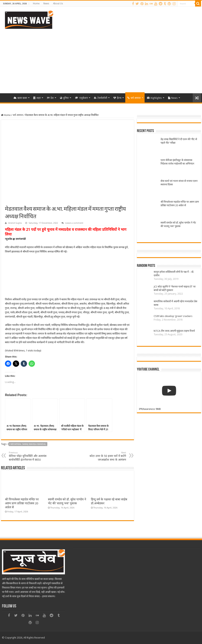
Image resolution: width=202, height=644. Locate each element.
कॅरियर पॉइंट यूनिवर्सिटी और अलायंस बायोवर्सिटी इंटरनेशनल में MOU (29, 456)
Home (36, 4)
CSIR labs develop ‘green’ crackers (173, 316)
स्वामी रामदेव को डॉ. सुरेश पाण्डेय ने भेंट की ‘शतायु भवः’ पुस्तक (178, 224)
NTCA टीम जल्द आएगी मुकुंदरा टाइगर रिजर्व (174, 331)
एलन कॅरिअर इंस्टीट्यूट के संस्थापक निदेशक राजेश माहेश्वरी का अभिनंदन (177, 162)
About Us (58, 4)
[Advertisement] (101, 60)
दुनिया (64, 98)
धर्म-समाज (134, 98)
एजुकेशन (81, 98)
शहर (37, 98)
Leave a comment (74, 223)
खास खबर (20, 98)
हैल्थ (117, 98)
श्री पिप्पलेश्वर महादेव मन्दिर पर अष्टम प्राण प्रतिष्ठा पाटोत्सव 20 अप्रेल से (22, 503)
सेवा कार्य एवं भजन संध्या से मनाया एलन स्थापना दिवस (179, 183)
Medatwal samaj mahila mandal (28, 444)
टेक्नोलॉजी (101, 98)
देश (50, 98)
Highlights (154, 98)
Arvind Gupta (15, 223)
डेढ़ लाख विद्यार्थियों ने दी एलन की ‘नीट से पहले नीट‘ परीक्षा (179, 141)
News (46, 4)
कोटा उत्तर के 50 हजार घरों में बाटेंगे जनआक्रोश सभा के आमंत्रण (106, 456)
